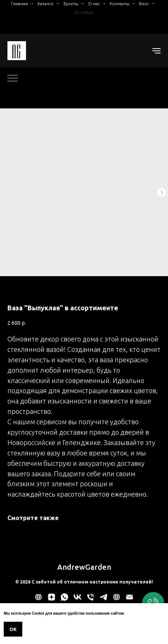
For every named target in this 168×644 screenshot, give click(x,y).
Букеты (71, 4)
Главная (20, 4)
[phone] (91, 600)
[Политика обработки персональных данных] (38, 600)
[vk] (77, 600)
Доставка (84, 12)
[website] (117, 600)
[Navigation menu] (156, 51)
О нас (94, 4)
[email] (130, 600)
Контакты (119, 4)
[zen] (51, 600)
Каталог (46, 4)
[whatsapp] (64, 600)
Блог (144, 4)
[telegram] (104, 600)
